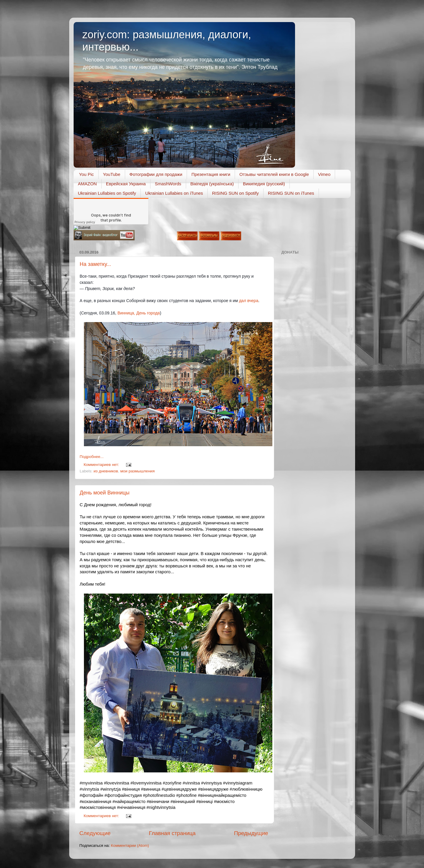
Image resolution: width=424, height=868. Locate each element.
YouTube (112, 174)
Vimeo (324, 174)
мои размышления (138, 471)
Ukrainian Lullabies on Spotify (107, 193)
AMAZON (87, 184)
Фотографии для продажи (156, 174)
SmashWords (168, 184)
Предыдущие (251, 833)
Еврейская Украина (126, 184)
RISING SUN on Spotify (235, 193)
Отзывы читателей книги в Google (274, 174)
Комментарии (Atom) (130, 845)
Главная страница (172, 833)
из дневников (106, 471)
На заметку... (96, 264)
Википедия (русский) (264, 184)
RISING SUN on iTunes (291, 193)
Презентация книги (211, 174)
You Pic (86, 174)
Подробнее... (92, 457)
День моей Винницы (105, 493)
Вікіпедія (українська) (212, 184)
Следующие (95, 833)
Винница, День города (139, 313)
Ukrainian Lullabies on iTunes (174, 193)
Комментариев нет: (102, 465)
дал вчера (249, 301)
